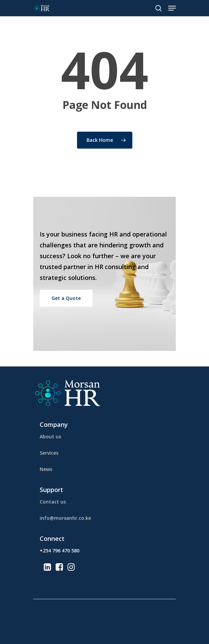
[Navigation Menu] (172, 8)
